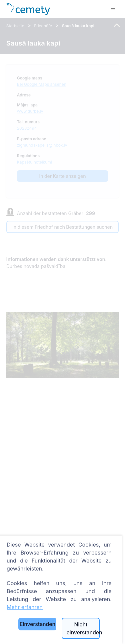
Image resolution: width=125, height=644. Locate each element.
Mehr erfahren (25, 607)
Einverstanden (37, 624)
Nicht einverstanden (83, 628)
